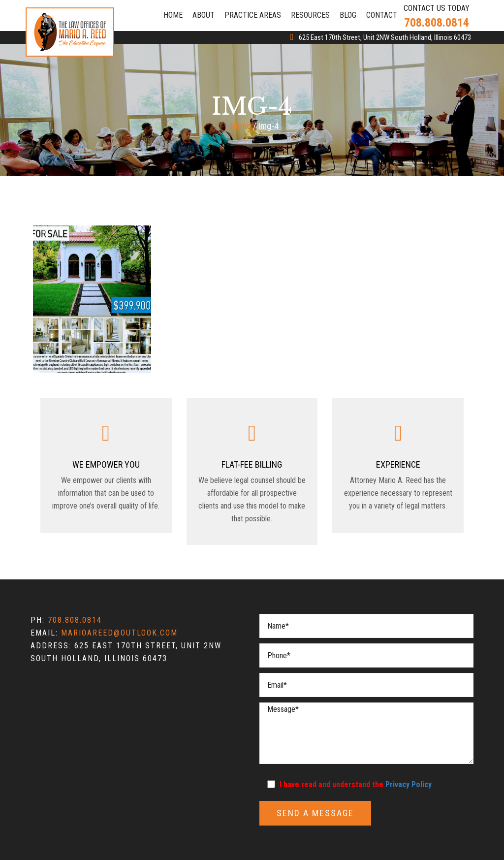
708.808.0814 (437, 23)
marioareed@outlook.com (119, 633)
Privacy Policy (409, 784)
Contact (382, 15)
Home (173, 15)
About (204, 15)
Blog (348, 15)
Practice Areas (253, 15)
